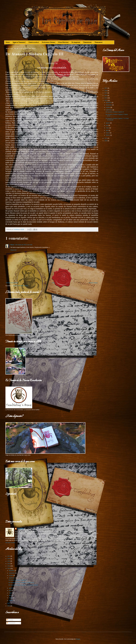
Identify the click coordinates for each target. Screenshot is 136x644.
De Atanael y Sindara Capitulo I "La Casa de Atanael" (23, 585)
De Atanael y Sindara (48, 42)
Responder (14, 250)
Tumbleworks (87, 42)
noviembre (12, 573)
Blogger (78, 639)
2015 (9, 561)
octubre (11, 576)
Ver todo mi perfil (10, 543)
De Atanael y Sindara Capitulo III (18, 580)
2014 (9, 564)
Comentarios (11, 623)
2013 (9, 566)
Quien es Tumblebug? (19, 42)
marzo (11, 598)
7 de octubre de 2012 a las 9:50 (23, 245)
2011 (9, 603)
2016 (9, 559)
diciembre (12, 571)
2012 (9, 568)
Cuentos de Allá (34, 42)
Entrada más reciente (12, 283)
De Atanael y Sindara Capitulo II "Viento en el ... (22, 583)
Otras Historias (63, 42)
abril (10, 595)
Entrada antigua (93, 283)
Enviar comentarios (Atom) (21, 286)
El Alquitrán (76, 42)
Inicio (8, 42)
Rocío (12, 245)
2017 (9, 556)
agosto (11, 588)
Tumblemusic (98, 42)
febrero (11, 600)
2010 (9, 606)
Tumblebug (20, 529)
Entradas (10, 620)
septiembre (12, 578)
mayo (11, 593)
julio (10, 590)
